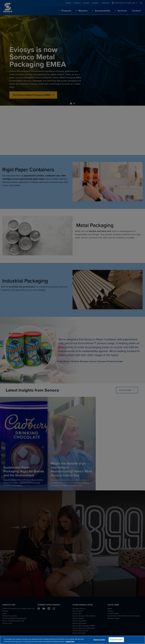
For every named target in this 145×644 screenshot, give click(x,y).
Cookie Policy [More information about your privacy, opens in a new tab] (70, 642)
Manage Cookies (99, 640)
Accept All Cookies (116, 640)
